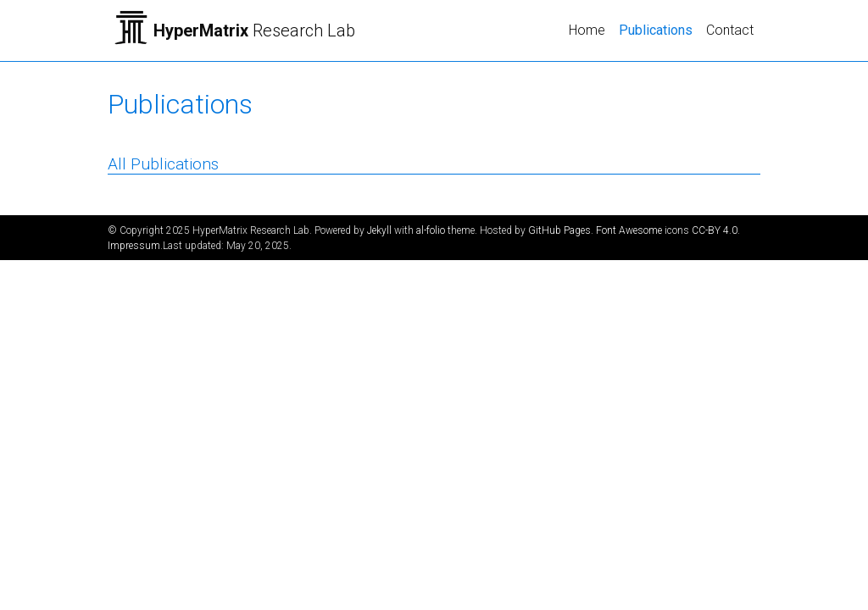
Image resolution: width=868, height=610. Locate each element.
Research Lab (254, 30)
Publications (659, 29)
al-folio (431, 230)
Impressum (134, 246)
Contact (730, 30)
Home (587, 30)
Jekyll (379, 230)
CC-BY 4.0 (715, 230)
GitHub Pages (559, 230)
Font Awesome (629, 230)
